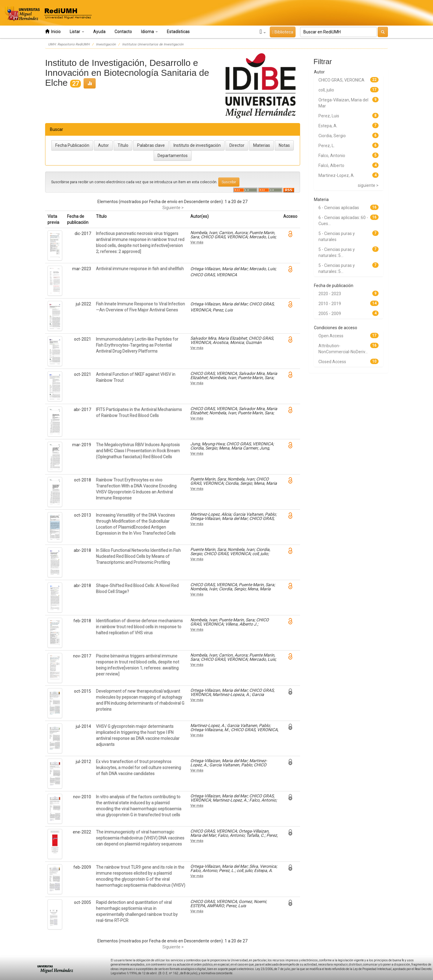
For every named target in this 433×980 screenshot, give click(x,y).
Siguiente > (173, 208)
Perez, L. (327, 146)
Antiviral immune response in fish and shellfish (140, 269)
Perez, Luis (329, 116)
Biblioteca (283, 32)
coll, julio (326, 90)
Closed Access (332, 362)
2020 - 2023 (330, 294)
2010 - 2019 (330, 304)
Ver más (197, 242)
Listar (77, 32)
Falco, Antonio (332, 156)
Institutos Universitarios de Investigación (153, 44)
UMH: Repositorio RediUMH (69, 44)
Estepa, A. (328, 126)
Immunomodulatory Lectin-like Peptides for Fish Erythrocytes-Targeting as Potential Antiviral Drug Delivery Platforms (137, 345)
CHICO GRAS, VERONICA (341, 80)
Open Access (331, 336)
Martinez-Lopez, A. (336, 175)
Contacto (123, 32)
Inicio (53, 31)
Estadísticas (178, 32)
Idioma (149, 32)
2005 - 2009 (330, 314)
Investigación (106, 44)
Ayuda (99, 32)
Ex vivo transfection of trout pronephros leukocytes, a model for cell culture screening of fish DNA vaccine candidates (138, 768)
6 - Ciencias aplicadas (339, 208)
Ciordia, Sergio (332, 136)
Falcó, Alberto (331, 165)
